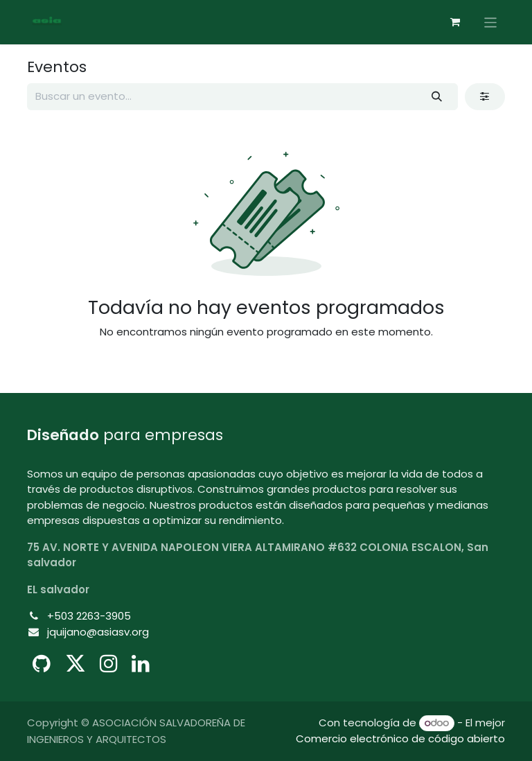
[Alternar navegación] (491, 22)
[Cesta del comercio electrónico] (455, 22)
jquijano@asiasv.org (98, 632)
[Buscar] (437, 97)
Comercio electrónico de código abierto (400, 738)
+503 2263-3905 (89, 616)
